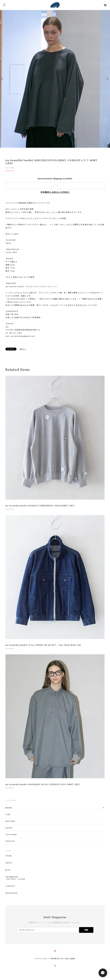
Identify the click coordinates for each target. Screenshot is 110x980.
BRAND (9, 808)
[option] (55, 79)
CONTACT (10, 886)
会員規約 (72, 959)
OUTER (9, 828)
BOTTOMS (10, 821)
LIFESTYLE (10, 841)
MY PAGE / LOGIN (16, 879)
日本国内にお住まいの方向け (55, 192)
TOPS (8, 814)
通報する (23, 349)
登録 (86, 930)
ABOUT (9, 863)
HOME (9, 856)
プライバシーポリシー (42, 959)
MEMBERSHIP (12, 877)
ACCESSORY (11, 835)
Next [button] (107, 79)
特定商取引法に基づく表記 (60, 959)
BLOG (8, 870)
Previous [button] (3, 79)
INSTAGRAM (11, 893)
